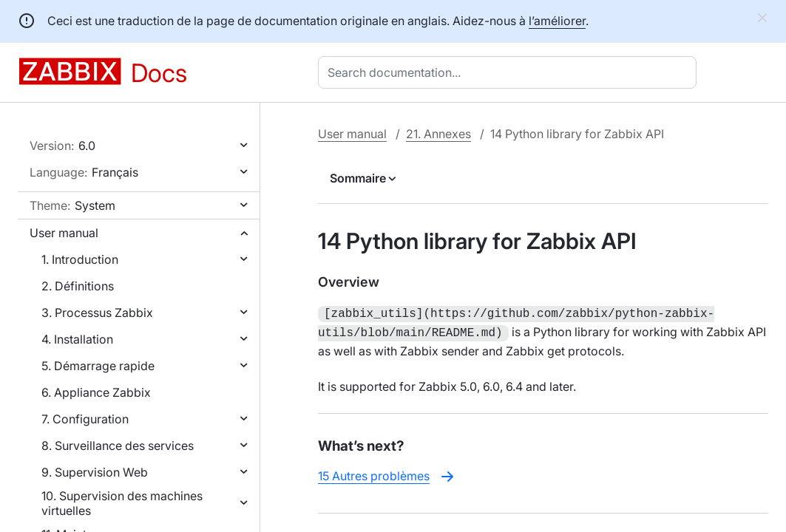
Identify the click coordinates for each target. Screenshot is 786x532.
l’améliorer (557, 21)
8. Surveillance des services (118, 446)
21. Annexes (438, 134)
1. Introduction (80, 259)
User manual (64, 233)
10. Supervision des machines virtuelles (122, 503)
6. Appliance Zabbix (96, 392)
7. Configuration (85, 419)
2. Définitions (78, 286)
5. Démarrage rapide (98, 366)
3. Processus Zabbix (97, 313)
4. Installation (77, 339)
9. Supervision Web (95, 472)
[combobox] (510, 72)
